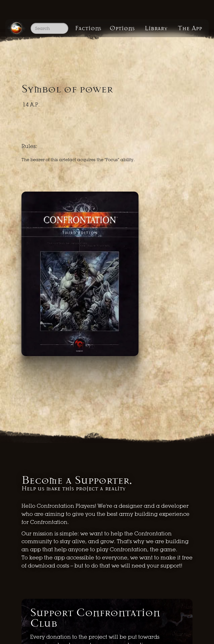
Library (156, 28)
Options (122, 28)
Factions (88, 28)
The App (190, 28)
